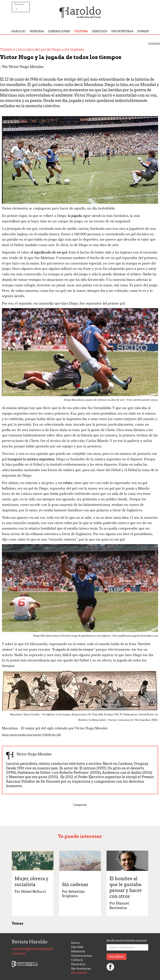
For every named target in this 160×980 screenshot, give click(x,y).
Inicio (75, 943)
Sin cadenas (75, 884)
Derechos (100, 31)
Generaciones (59, 31)
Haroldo (18, 31)
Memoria (37, 31)
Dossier (143, 31)
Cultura (81, 31)
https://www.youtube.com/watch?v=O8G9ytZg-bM (31, 735)
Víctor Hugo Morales (26, 67)
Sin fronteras (122, 31)
